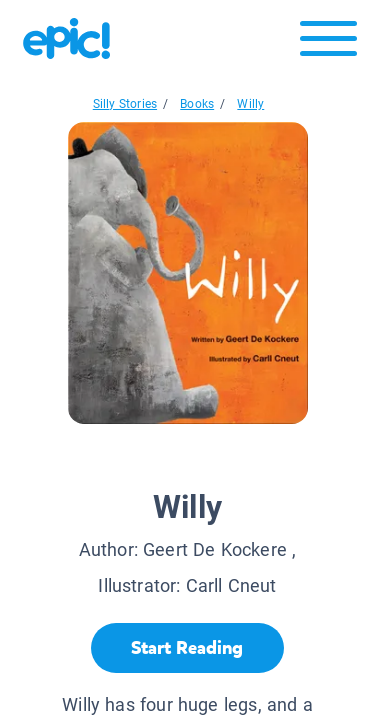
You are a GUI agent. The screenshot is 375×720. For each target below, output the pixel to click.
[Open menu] (328, 43)
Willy (250, 104)
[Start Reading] (187, 648)
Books (197, 104)
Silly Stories (125, 104)
